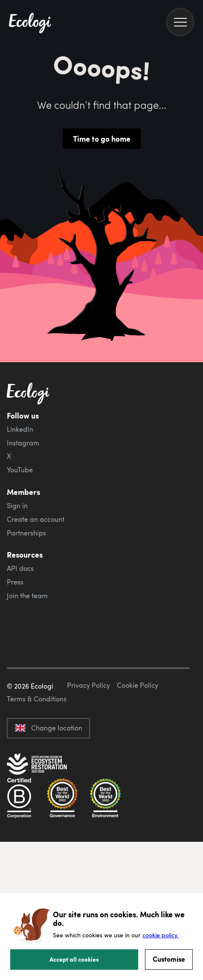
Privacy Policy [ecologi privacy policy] (88, 685)
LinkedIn (20, 429)
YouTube (20, 470)
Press (15, 582)
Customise (169, 959)
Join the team (27, 596)
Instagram (23, 443)
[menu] (180, 22)
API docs (20, 568)
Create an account (36, 519)
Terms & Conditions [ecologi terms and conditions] (37, 699)
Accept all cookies (74, 959)
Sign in (17, 506)
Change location (48, 728)
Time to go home (102, 139)
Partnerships (26, 533)
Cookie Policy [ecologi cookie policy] (138, 685)
